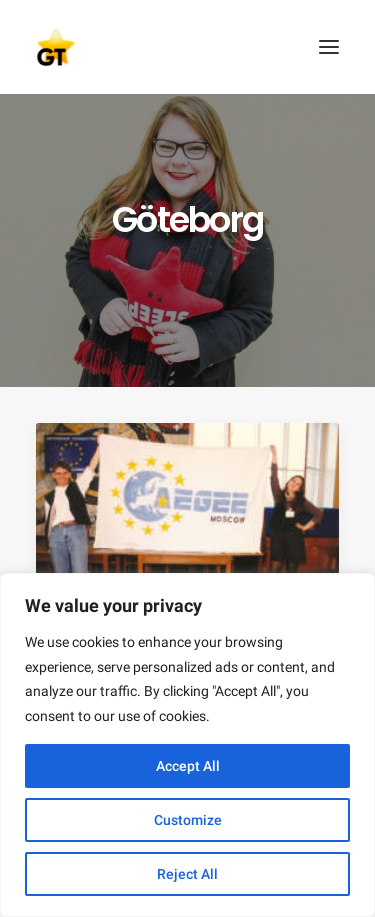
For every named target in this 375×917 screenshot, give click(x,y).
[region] (187, 745)
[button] (329, 47)
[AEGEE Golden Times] (187, 47)
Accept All (188, 766)
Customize (188, 820)
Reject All (187, 874)
